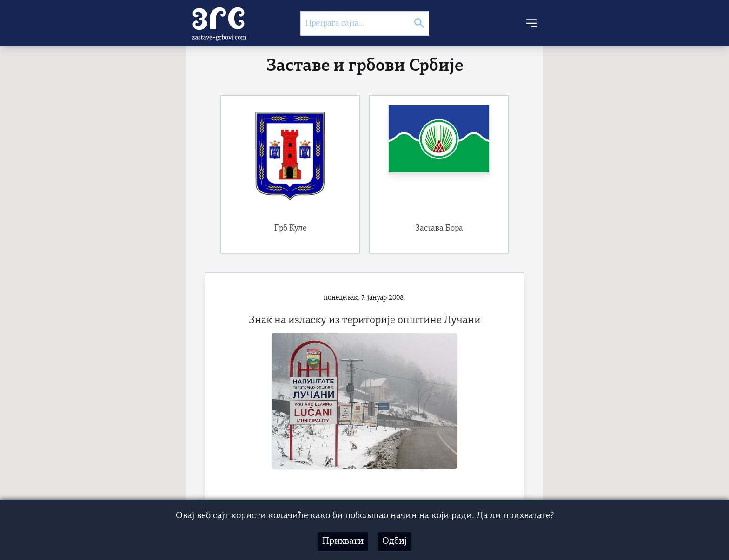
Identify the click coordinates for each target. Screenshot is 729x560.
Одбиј (394, 541)
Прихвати (343, 541)
